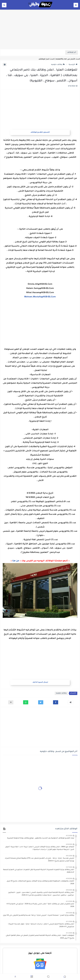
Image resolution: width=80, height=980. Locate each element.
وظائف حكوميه (58, 65)
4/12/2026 (69, 901)
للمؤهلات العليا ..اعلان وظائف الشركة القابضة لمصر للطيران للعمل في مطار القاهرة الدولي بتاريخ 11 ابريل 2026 (40, 937)
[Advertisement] (40, 29)
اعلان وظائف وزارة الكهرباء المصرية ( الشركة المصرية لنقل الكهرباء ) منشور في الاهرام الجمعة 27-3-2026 (39, 871)
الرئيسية (73, 65)
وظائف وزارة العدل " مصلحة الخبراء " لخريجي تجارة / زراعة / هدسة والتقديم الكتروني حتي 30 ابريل (39, 915)
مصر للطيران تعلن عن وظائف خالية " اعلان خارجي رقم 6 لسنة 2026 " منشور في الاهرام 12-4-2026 (40, 905)
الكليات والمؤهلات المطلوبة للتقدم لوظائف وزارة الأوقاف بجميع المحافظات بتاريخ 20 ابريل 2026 (40, 882)
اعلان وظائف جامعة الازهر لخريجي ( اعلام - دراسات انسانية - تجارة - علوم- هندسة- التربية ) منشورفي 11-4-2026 (41, 925)
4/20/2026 (69, 844)
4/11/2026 (69, 921)
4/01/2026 (69, 856)
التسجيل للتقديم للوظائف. (40, 132)
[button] (56, 702)
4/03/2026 (69, 890)
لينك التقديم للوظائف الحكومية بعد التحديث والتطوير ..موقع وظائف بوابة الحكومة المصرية (41, 838)
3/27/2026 (69, 867)
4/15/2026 (69, 836)
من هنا (16, 561)
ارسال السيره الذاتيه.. (40, 682)
